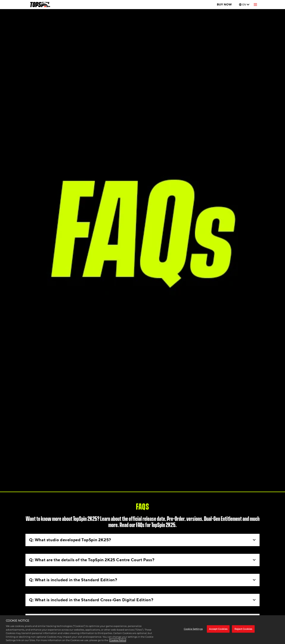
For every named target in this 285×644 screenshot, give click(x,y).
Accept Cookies (218, 629)
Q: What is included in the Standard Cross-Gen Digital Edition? (142, 600)
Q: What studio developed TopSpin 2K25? (142, 540)
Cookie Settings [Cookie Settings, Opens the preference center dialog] (193, 629)
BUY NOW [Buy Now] (224, 5)
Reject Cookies (243, 629)
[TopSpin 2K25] (40, 5)
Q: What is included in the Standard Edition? (142, 580)
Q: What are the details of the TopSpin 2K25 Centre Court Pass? (142, 560)
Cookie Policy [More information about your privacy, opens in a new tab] (118, 640)
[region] (142, 630)
